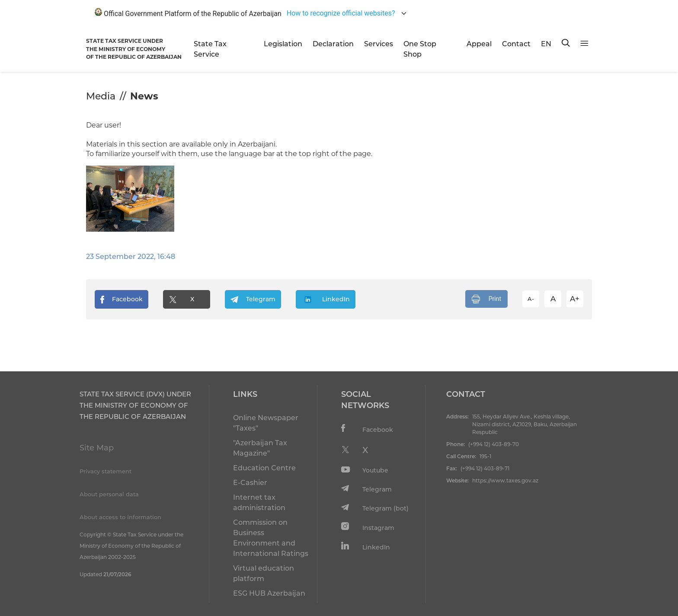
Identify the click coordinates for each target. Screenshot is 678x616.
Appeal (479, 44)
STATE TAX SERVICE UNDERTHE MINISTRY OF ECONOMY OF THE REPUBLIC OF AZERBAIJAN (134, 49)
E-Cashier (250, 483)
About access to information (120, 517)
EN (546, 44)
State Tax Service (210, 49)
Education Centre (264, 468)
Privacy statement (106, 471)
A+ (575, 299)
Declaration (333, 44)
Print (486, 299)
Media (101, 96)
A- (531, 299)
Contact (516, 44)
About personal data (109, 494)
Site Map (97, 448)
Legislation (283, 44)
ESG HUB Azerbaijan (269, 593)
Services (379, 44)
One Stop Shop (420, 49)
